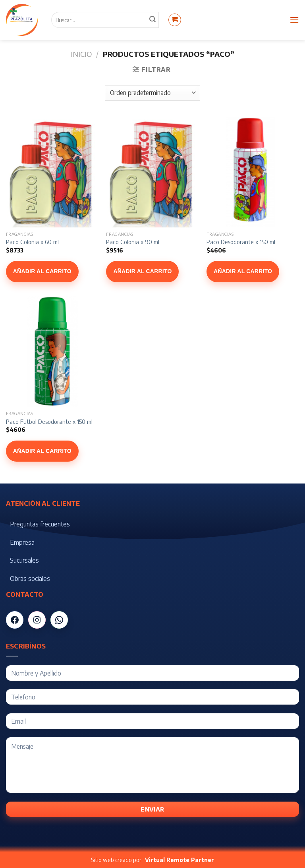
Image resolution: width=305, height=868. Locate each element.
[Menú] (294, 20)
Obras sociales (30, 579)
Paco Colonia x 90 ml (133, 242)
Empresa (22, 542)
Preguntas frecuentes (40, 524)
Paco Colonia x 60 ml (32, 242)
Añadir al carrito (42, 271)
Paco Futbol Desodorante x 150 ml (49, 421)
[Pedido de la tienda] (152, 93)
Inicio (81, 54)
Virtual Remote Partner (180, 860)
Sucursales (24, 560)
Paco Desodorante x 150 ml (241, 242)
